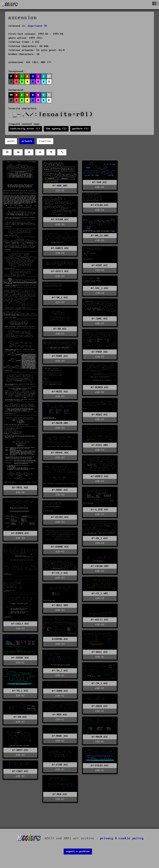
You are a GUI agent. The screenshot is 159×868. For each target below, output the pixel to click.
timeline (45, 141)
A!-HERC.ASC (60, 490)
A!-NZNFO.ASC (100, 387)
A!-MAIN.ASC (100, 737)
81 (49, 76)
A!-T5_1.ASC (20, 691)
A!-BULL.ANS (60, 605)
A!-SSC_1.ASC (100, 288)
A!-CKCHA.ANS (100, 566)
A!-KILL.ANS (100, 445)
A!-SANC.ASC (100, 319)
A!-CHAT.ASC (20, 771)
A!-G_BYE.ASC (100, 510)
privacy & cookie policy (122, 838)
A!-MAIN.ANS (60, 423)
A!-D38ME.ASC (60, 547)
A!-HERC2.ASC (100, 476)
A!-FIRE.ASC (60, 765)
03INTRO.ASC (60, 639)
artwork (27, 141)
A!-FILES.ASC (100, 766)
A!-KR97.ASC (20, 750)
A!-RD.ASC (60, 329)
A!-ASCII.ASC (100, 620)
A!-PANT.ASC (60, 356)
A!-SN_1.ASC (60, 298)
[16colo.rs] (10, 5)
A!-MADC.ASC (60, 736)
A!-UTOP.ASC (100, 265)
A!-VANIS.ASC (60, 248)
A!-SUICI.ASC (60, 271)
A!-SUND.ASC (60, 691)
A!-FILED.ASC (100, 205)
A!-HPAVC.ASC (60, 453)
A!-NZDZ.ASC (60, 392)
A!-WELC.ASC (100, 652)
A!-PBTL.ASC (20, 488)
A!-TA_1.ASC (100, 683)
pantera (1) (80, 129)
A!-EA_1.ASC (100, 538)
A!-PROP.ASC (100, 352)
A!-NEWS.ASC (100, 415)
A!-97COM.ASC (60, 220)
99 (11, 95)
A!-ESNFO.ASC (20, 533)
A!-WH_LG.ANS (100, 236)
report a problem (78, 851)
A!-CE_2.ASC (60, 573)
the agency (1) (56, 129)
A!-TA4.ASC (100, 182)
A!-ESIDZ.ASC (60, 517)
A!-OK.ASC (20, 717)
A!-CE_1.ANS (100, 593)
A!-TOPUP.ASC (20, 658)
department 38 (37, 26)
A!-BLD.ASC (60, 794)
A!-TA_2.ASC (60, 671)
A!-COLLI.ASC (20, 624)
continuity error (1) (25, 129)
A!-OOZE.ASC (100, 706)
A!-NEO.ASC (60, 715)
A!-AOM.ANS (60, 186)
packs (11, 141)
